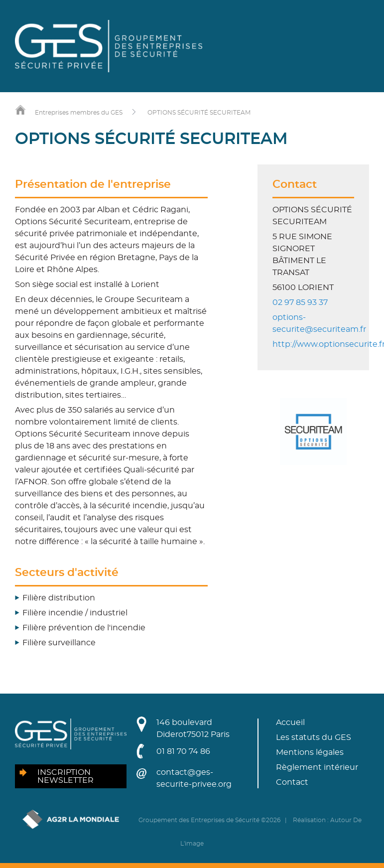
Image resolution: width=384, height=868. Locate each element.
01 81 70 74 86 (183, 751)
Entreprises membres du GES (79, 113)
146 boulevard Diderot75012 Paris (193, 728)
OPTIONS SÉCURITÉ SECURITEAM (199, 113)
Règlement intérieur (317, 767)
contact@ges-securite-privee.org (194, 778)
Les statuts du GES (314, 737)
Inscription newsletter (65, 776)
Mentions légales (310, 752)
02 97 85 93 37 (300, 302)
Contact (292, 782)
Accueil (290, 723)
